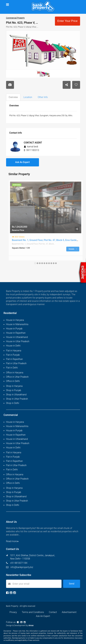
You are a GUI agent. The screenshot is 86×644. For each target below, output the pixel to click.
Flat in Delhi (12, 368)
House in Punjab (14, 329)
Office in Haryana (15, 373)
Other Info (43, 97)
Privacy (13, 612)
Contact (53, 612)
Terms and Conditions (33, 612)
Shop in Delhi (13, 403)
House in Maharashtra (17, 324)
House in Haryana (15, 320)
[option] (43, 50)
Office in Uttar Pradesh (17, 377)
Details (73, 249)
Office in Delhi (13, 381)
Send (72, 584)
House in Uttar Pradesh (18, 341)
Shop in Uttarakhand (16, 395)
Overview (13, 97)
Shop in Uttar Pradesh (17, 399)
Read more (12, 541)
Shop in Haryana (14, 386)
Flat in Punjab (13, 355)
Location (28, 97)
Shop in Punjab (14, 390)
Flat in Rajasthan (14, 359)
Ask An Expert (23, 162)
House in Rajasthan (16, 333)
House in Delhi (13, 346)
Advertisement (69, 612)
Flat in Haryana (14, 351)
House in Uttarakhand (17, 337)
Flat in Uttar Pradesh (16, 363)
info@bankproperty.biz (22, 567)
